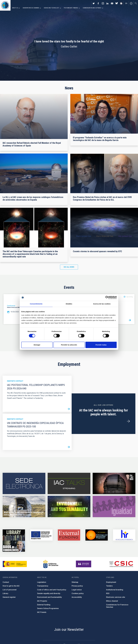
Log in (131, 3)
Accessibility (77, 597)
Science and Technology (51, 8)
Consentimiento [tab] (36, 304)
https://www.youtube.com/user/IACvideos (112, 3)
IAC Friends (42, 612)
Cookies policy (78, 593)
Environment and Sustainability (49, 597)
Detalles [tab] (69, 304)
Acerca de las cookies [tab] (102, 304)
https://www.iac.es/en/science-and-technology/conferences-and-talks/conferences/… (114, 483)
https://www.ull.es (84, 564)
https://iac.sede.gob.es (24, 483)
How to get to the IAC (11, 586)
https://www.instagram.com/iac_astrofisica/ (103, 3)
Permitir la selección (69, 345)
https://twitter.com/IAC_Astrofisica (94, 3)
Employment (111, 582)
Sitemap (75, 582)
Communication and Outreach (92, 8)
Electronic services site (116, 597)
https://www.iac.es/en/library (14, 535)
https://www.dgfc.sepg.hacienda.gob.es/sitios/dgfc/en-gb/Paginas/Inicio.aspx (41, 535)
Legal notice (77, 590)
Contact (6, 582)
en (126, 3)
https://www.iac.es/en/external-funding (69, 535)
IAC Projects (42, 601)
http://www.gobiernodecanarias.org (51, 564)
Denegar (37, 345)
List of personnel (10, 590)
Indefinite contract (15, 381)
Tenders (109, 586)
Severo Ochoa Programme (48, 608)
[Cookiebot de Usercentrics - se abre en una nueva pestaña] (107, 298)
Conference (11, 306)
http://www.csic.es (121, 564)
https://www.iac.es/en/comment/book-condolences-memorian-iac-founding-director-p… (14, 546)
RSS (108, 593)
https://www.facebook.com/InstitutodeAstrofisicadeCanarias (98, 3)
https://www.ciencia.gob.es (15, 564)
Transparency (43, 586)
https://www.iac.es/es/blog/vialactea (121, 3)
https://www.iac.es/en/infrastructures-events (24, 507)
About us (15, 8)
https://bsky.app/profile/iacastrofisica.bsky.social (117, 3)
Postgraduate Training (71, 8)
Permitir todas (101, 345)
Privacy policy (77, 586)
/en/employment (128, 421)
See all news (69, 267)
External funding (44, 605)
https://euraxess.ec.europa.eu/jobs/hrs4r (124, 535)
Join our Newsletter (69, 629)
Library (5, 593)
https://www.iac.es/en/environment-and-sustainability (69, 507)
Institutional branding (115, 590)
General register (9, 597)
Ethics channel (112, 601)
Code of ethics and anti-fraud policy (52, 590)
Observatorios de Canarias (31, 8)
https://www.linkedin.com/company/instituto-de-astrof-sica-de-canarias (107, 3)
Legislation (42, 582)
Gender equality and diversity (49, 593)
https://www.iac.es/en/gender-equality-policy (114, 507)
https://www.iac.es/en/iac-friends (97, 535)
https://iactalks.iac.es (69, 483)
